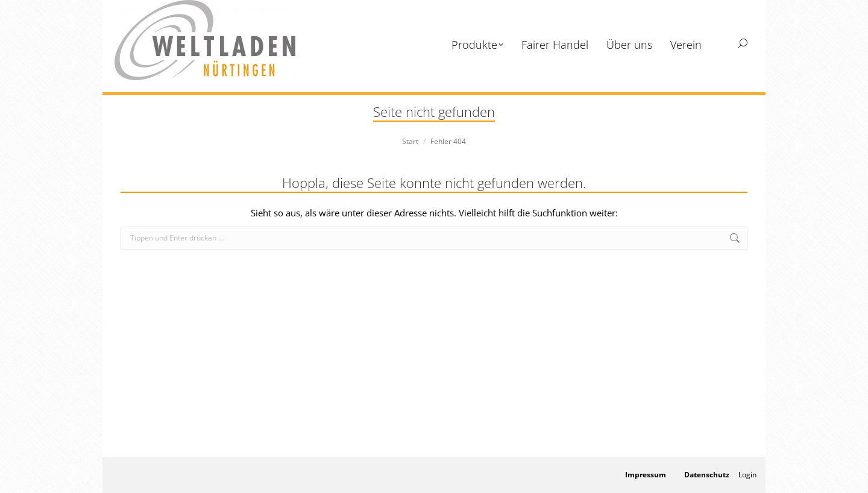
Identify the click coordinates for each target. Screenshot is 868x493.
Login (747, 475)
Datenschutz (707, 475)
